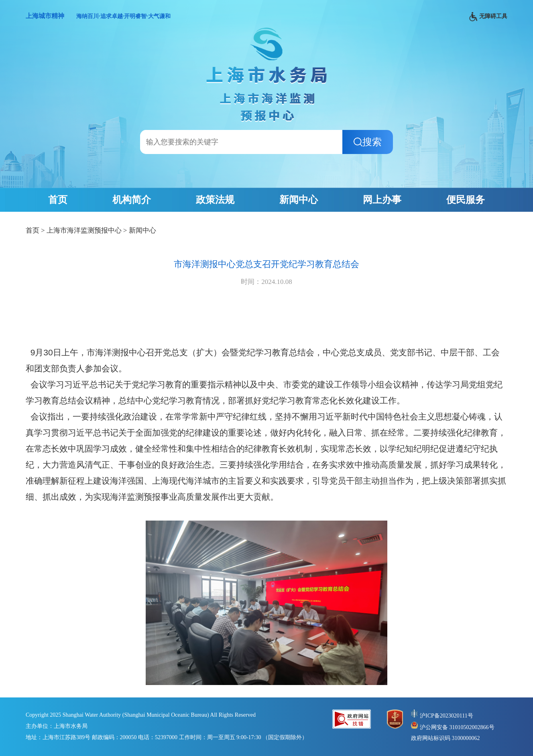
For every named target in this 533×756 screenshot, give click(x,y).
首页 (58, 200)
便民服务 (466, 200)
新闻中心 (299, 200)
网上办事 (382, 200)
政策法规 (215, 200)
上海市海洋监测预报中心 (84, 230)
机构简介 (132, 200)
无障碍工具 (488, 17)
